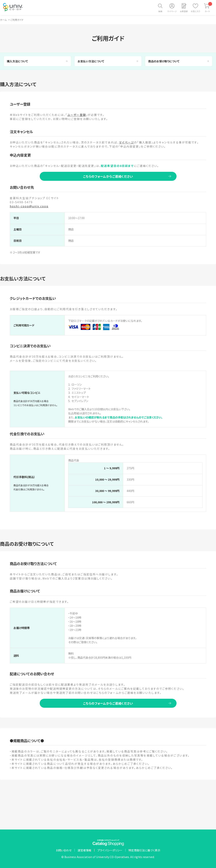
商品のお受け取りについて (164, 61)
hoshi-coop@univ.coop (29, 206)
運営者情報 (84, 850)
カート (208, 7)
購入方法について (17, 61)
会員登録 (184, 11)
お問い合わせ (64, 850)
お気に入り (195, 11)
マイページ (172, 11)
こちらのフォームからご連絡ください (108, 176)
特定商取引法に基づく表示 (144, 850)
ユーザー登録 (77, 115)
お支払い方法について (91, 61)
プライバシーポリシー (110, 850)
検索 (160, 11)
